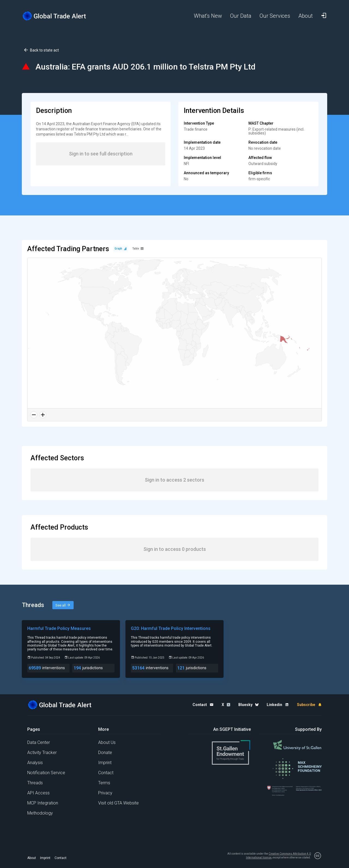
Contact (106, 773)
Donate (105, 753)
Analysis (35, 763)
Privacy (105, 793)
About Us (107, 742)
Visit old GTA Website (118, 803)
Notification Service (46, 773)
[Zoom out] (34, 415)
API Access (38, 793)
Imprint (105, 763)
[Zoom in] (43, 415)
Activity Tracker (42, 753)
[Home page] (59, 16)
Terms (104, 783)
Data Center (39, 742)
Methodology (40, 813)
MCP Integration (43, 803)
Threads (35, 783)
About (32, 858)
